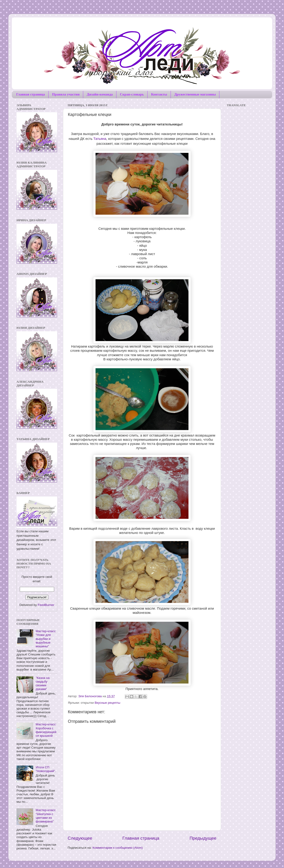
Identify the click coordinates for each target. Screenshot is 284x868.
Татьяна (99, 139)
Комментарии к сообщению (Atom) (118, 848)
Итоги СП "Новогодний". (46, 769)
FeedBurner (46, 605)
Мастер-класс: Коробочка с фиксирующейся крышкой (46, 730)
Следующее (80, 838)
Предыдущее (203, 838)
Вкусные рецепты (107, 703)
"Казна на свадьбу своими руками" (43, 684)
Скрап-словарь (132, 94)
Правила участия (66, 94)
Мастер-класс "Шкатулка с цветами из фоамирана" (46, 816)
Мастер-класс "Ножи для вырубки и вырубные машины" (46, 639)
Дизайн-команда (100, 94)
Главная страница (31, 94)
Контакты (159, 94)
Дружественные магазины (195, 94)
